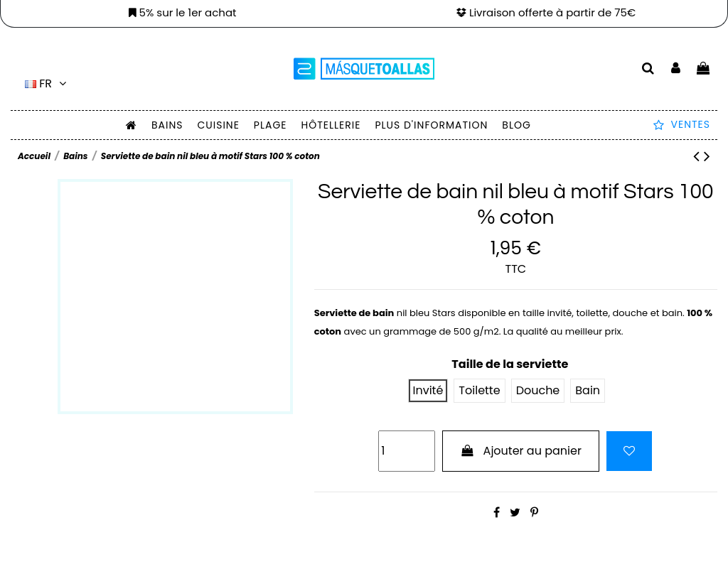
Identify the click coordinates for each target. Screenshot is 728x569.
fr (47, 83)
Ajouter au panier (521, 451)
